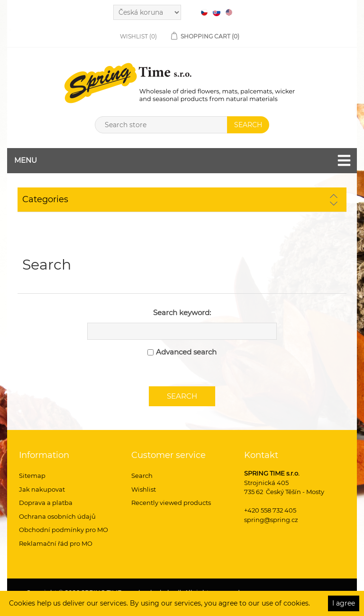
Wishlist (144, 489)
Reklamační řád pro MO (56, 543)
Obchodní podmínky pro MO (64, 530)
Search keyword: (182, 313)
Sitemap (32, 476)
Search (142, 476)
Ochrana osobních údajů (57, 516)
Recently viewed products (171, 503)
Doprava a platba (46, 503)
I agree (344, 603)
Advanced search (186, 352)
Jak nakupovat (42, 489)
